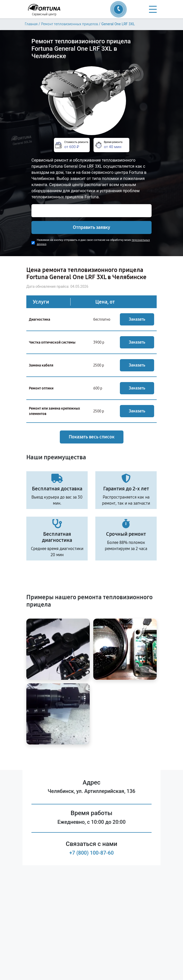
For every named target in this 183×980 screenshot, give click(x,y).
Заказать (137, 319)
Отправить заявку (91, 227)
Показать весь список (92, 437)
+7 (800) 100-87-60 (91, 853)
